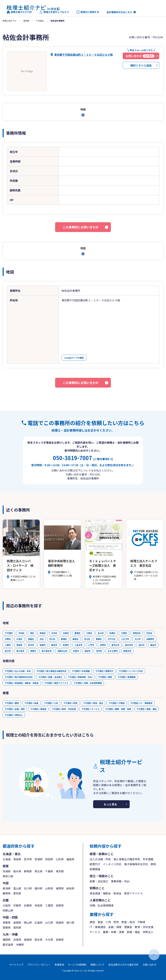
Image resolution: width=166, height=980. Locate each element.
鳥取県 (7, 922)
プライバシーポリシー (39, 965)
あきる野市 (113, 651)
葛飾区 (99, 639)
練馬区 (76, 639)
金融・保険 (115, 927)
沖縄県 (20, 945)
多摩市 (76, 651)
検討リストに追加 (141, 65)
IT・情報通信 (98, 927)
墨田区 (78, 633)
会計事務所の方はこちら (119, 12)
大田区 (124, 633)
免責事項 (59, 965)
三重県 (49, 905)
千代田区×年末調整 (81, 671)
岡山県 (28, 922)
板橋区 (64, 639)
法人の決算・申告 (100, 859)
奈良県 (39, 905)
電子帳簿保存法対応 (136, 864)
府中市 (31, 645)
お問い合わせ (150, 965)
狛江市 (8, 651)
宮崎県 (60, 940)
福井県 (39, 888)
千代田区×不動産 (117, 703)
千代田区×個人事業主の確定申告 (51, 671)
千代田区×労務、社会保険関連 (88, 683)
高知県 (17, 927)
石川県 (28, 888)
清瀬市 (33, 651)
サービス (95, 932)
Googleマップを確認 (74, 358)
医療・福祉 (133, 932)
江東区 (89, 633)
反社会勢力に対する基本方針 (124, 965)
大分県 (49, 940)
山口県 (49, 922)
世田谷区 (137, 633)
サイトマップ (16, 965)
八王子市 (125, 639)
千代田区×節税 (105, 677)
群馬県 (28, 871)
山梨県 (49, 888)
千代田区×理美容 (38, 709)
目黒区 (112, 633)
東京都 (26, 21)
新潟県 (7, 888)
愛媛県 (7, 927)
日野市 (103, 645)
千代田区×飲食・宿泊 (93, 703)
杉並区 (19, 639)
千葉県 (49, 871)
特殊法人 (148, 932)
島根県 (17, 922)
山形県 (60, 859)
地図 (83, 109)
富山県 (17, 888)
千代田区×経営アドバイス (56, 683)
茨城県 (7, 871)
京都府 (17, 905)
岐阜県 (70, 888)
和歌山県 (8, 910)
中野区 (8, 639)
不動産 (141, 922)
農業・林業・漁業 (114, 932)
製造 (100, 922)
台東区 (66, 633)
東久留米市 (47, 651)
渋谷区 (149, 633)
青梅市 (19, 645)
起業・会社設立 (99, 881)
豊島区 (31, 639)
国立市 (142, 645)
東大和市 (20, 651)
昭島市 (43, 645)
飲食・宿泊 (128, 922)
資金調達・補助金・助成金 (106, 893)
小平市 (91, 645)
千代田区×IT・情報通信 (141, 703)
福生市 (153, 645)
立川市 (138, 639)
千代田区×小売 (51, 703)
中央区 (21, 633)
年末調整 (148, 859)
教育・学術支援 (144, 927)
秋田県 (49, 859)
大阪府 (7, 905)
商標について (97, 965)
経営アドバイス (133, 893)
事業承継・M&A (120, 881)
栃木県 (17, 871)
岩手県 (28, 859)
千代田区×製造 (31, 703)
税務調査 (95, 869)
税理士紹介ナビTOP (19, 12)
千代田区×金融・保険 (15, 709)
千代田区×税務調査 (127, 677)
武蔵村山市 (62, 651)
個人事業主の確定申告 (127, 859)
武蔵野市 (150, 639)
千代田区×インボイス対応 (131, 671)
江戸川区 (111, 639)
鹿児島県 (8, 945)
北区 (42, 639)
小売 (108, 922)
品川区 (101, 633)
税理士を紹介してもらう (54, 12)
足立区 (87, 639)
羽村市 (99, 651)
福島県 (70, 859)
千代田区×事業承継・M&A (80, 677)
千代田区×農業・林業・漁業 (118, 709)
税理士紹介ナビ (10, 21)
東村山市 (115, 645)
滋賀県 (60, 905)
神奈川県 (8, 876)
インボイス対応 (112, 864)
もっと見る (110, 804)
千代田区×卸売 (71, 703)
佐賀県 (17, 940)
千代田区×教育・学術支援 (64, 709)
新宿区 (43, 633)
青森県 (17, 859)
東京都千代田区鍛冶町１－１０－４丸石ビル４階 (83, 55)
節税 (153, 864)
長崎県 (28, 940)
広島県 (39, 922)
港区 (32, 633)
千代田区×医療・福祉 (147, 709)
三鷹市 (8, 645)
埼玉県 (39, 871)
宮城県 (39, 859)
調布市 (54, 645)
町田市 (66, 645)
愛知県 (17, 893)
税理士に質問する (88, 12)
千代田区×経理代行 (104, 671)
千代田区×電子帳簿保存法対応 (19, 677)
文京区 (54, 633)
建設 (92, 922)
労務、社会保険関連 (102, 905)
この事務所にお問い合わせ (81, 227)
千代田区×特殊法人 (14, 715)
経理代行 (95, 864)
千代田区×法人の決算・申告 (18, 671)
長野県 (60, 888)
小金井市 (79, 645)
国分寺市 (129, 645)
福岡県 (7, 940)
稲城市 (87, 651)
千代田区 (40, 21)
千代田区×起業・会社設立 (50, 677)
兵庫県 (28, 905)
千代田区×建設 (12, 703)
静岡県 (7, 893)
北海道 (7, 859)
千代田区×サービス (90, 709)
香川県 (70, 922)
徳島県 (60, 922)
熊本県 (39, 940)
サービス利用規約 (77, 965)
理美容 (128, 927)
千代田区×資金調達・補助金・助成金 (22, 683)
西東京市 (127, 651)
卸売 (116, 922)
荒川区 (52, 639)
